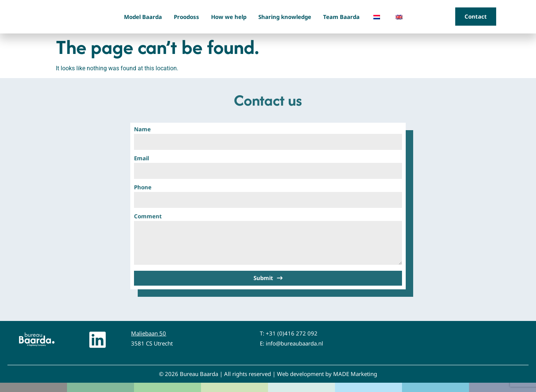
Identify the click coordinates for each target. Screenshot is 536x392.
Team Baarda (341, 17)
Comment (148, 217)
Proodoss (186, 17)
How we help (229, 17)
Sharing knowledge (285, 17)
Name (142, 130)
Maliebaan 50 (149, 333)
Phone (143, 188)
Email (141, 159)
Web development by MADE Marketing (327, 374)
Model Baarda (143, 17)
